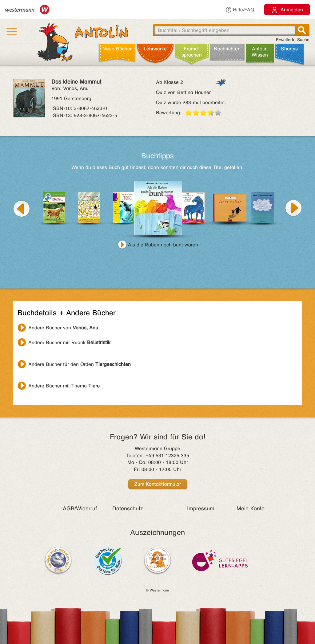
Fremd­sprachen (192, 52)
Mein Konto (251, 509)
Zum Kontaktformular (158, 484)
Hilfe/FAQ (240, 10)
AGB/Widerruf (80, 509)
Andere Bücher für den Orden (80, 364)
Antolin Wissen (260, 52)
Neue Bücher (117, 49)
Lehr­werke (155, 49)
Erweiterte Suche (293, 40)
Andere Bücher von (63, 328)
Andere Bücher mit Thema (64, 386)
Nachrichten (227, 49)
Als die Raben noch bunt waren (163, 245)
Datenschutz (128, 509)
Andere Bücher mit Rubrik (69, 342)
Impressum (201, 509)
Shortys (289, 49)
